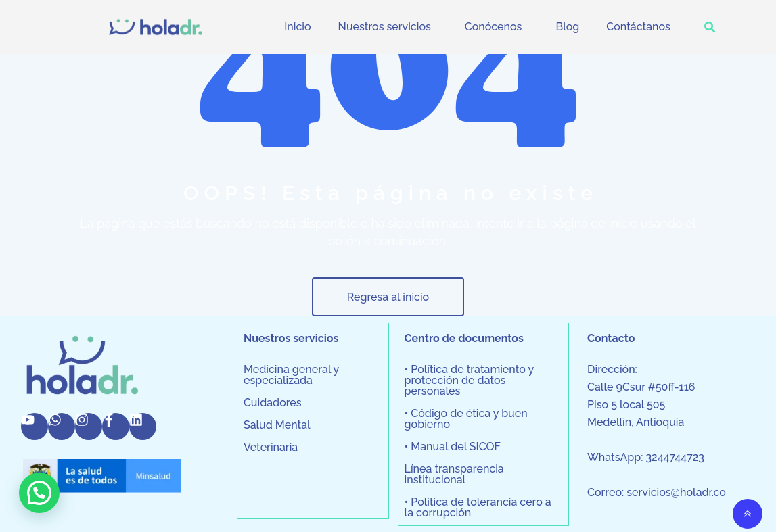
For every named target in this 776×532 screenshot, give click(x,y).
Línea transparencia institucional (454, 475)
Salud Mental (277, 425)
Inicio (297, 27)
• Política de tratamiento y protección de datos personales (469, 381)
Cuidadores (273, 403)
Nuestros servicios (385, 27)
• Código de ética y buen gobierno (466, 419)
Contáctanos (638, 27)
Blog (567, 27)
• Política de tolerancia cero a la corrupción (478, 508)
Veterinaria (271, 448)
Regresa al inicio (388, 297)
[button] (388, 27)
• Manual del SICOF (453, 447)
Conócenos (494, 27)
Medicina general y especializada (291, 375)
